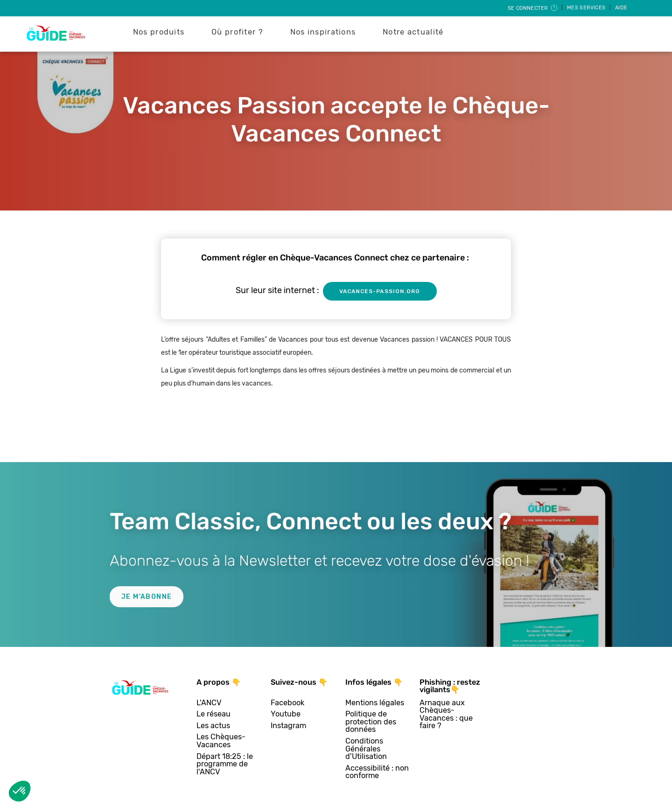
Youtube (286, 714)
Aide (621, 8)
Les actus (213, 726)
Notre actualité (413, 32)
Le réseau (213, 714)
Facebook (287, 703)
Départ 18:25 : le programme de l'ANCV (225, 765)
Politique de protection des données (371, 722)
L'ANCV (209, 703)
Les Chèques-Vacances (221, 741)
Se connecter (533, 8)
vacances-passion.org (380, 291)
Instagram (288, 726)
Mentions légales (375, 703)
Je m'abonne (147, 597)
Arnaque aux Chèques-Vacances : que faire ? (446, 715)
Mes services (587, 8)
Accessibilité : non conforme (377, 772)
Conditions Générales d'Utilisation (366, 749)
